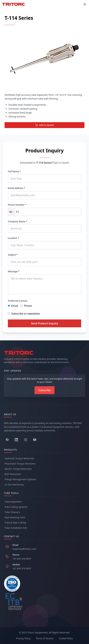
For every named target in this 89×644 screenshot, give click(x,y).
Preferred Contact (18, 301)
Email (13, 306)
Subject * (13, 255)
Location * (13, 238)
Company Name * (18, 221)
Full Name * (14, 171)
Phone (26, 306)
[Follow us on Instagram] (26, 440)
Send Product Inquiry (44, 323)
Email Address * (16, 188)
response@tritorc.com (24, 549)
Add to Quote (44, 125)
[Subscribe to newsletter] (45, 390)
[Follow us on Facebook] (7, 440)
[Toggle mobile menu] (85, 4)
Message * (14, 271)
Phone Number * (17, 205)
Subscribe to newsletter (24, 314)
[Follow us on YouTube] (35, 440)
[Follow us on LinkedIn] (16, 440)
